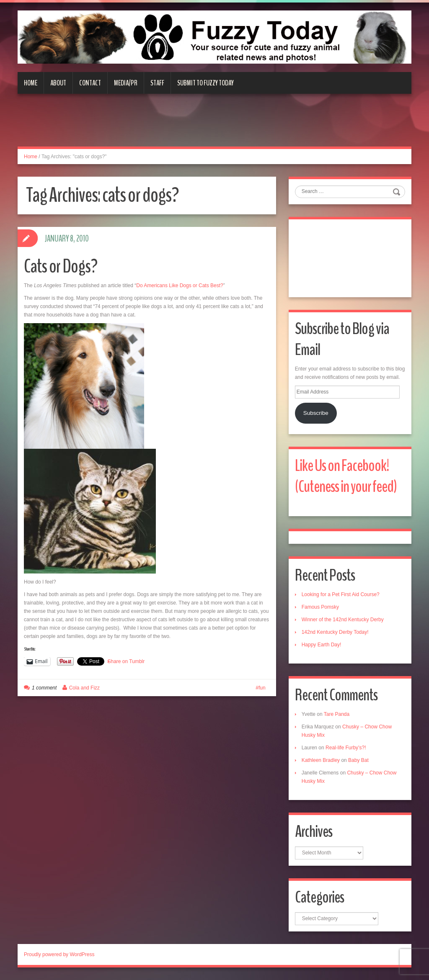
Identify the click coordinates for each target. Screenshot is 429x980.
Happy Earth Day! (322, 645)
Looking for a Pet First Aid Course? (341, 594)
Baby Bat (358, 760)
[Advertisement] (214, 125)
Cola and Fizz (84, 688)
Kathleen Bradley (321, 760)
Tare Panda (337, 714)
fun (262, 688)
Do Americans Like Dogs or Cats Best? (180, 286)
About (58, 83)
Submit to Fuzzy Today (205, 83)
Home (31, 83)
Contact (90, 83)
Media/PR (126, 83)
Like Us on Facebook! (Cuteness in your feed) (346, 476)
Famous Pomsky (320, 607)
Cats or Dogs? (61, 266)
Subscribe (316, 413)
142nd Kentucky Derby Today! (335, 632)
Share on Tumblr (126, 661)
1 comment (44, 688)
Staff (157, 83)
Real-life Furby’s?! (346, 748)
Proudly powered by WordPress (59, 954)
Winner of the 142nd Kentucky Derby (343, 620)
